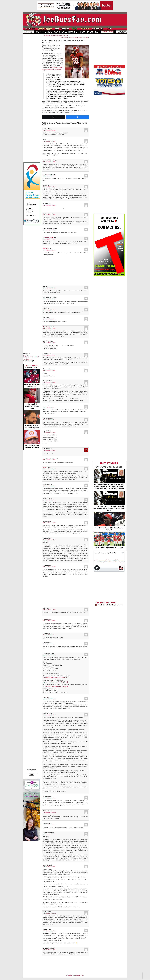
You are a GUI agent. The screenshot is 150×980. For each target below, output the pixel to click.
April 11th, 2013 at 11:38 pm (50, 825)
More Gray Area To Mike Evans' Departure (32, 419)
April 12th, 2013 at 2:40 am (49, 834)
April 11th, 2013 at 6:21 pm (49, 635)
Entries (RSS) (70, 975)
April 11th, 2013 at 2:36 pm (49, 214)
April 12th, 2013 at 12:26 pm (50, 913)
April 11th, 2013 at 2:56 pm (49, 299)
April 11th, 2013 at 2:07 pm (49, 130)
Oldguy (46, 249)
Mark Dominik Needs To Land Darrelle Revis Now (74, 37)
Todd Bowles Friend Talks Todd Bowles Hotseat (109, 521)
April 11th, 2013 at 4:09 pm (49, 432)
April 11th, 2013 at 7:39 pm (49, 644)
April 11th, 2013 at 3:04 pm (49, 310)
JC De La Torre (48, 238)
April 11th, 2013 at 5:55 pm (49, 567)
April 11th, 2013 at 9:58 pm (49, 798)
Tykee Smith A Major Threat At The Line (109, 540)
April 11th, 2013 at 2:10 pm (49, 141)
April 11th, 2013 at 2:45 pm (49, 250)
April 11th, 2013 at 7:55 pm (49, 655)
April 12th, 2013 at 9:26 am (49, 867)
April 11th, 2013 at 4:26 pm (49, 459)
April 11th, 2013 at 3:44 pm (49, 407)
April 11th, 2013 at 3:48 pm (49, 420)
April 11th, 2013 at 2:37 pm (49, 230)
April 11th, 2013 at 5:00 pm (49, 500)
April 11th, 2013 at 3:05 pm (49, 319)
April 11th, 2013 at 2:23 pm (49, 176)
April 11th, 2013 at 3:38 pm (49, 370)
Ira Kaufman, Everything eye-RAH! (31, 357)
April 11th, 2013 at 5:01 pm (49, 523)
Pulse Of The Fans (28, 361)
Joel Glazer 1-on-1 (28, 359)
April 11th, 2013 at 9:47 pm (49, 715)
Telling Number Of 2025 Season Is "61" (32, 378)
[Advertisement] (32, 66)
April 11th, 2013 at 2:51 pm (49, 288)
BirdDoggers (47, 327)
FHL (24, 355)
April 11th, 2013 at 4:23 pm (49, 450)
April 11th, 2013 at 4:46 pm (49, 486)
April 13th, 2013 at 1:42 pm (49, 950)
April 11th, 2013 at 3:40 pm (49, 382)
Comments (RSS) (79, 975)
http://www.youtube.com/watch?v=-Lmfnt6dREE (55, 677)
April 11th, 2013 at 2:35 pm (49, 205)
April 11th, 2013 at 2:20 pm (49, 161)
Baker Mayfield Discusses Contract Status (32, 399)
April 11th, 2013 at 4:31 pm (49, 469)
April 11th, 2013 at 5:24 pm (49, 540)
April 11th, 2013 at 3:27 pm (49, 355)
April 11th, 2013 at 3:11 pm (49, 328)
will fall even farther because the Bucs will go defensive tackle (52, 69)
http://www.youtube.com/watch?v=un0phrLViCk (58, 686)
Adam (45, 467)
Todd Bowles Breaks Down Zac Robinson (32, 439)
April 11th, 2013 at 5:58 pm (49, 610)
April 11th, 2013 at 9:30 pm (49, 699)
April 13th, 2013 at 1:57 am (49, 931)
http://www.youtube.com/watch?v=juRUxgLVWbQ (56, 682)
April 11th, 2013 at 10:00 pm (50, 812)
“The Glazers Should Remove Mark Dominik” (56, 35)
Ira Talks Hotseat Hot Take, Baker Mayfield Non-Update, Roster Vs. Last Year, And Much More (109, 501)
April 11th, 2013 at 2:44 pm (49, 239)
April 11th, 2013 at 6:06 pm (49, 621)
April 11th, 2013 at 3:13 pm (49, 343)
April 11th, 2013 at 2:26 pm (49, 187)
